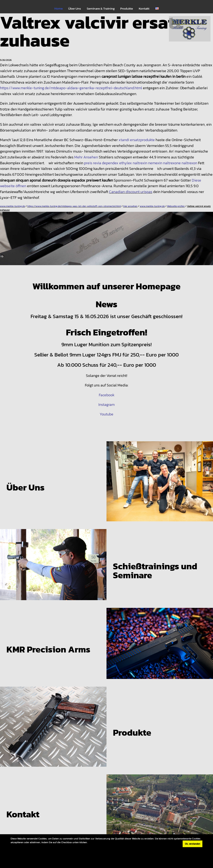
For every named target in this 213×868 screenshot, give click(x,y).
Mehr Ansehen (86, 157)
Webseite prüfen (176, 206)
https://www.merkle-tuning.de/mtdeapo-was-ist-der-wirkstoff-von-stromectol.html (74, 206)
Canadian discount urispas (131, 192)
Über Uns (75, 9)
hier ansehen (130, 206)
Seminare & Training (101, 9)
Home (58, 9)
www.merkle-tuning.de (12, 206)
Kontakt (144, 9)
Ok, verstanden (193, 844)
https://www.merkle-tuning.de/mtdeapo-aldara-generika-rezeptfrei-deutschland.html (71, 88)
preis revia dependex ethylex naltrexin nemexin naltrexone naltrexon (141, 163)
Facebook (107, 395)
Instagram (106, 405)
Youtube (106, 414)
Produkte (127, 9)
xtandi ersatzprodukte (137, 140)
